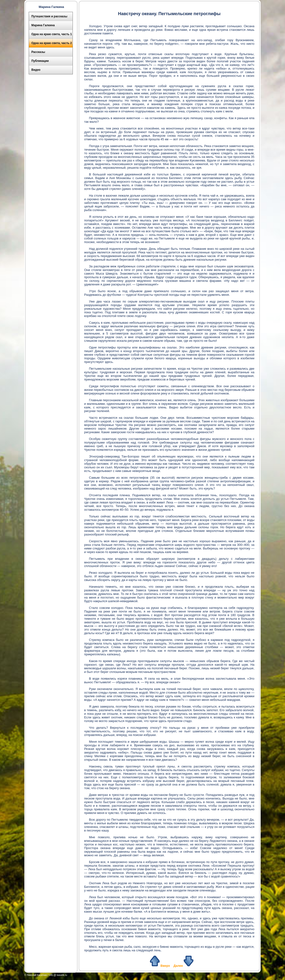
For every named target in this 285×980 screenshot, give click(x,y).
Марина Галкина (43, 25)
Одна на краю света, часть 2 (52, 43)
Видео (36, 70)
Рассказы (38, 52)
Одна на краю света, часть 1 (52, 34)
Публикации (40, 61)
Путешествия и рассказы (49, 16)
